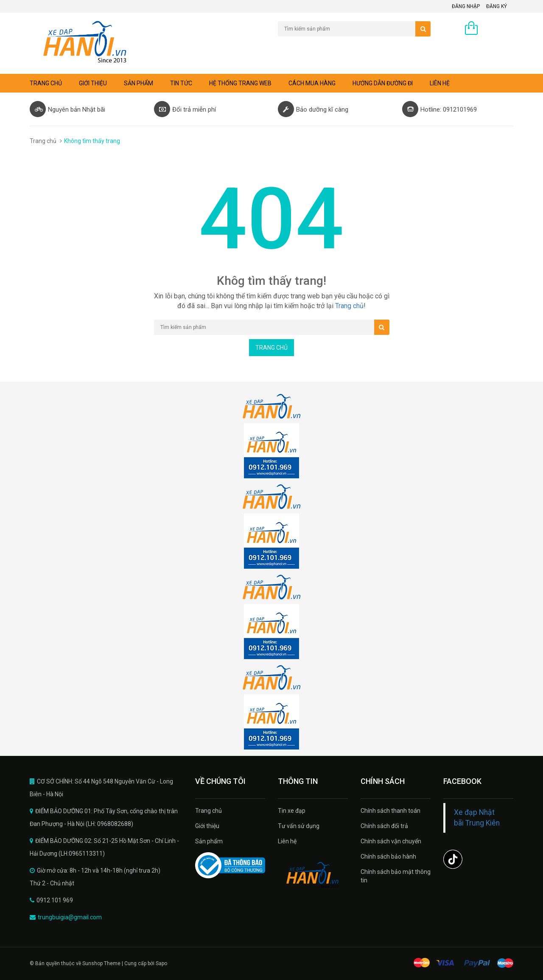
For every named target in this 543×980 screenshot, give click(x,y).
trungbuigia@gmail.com (70, 917)
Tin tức (181, 83)
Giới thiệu (93, 83)
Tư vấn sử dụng (299, 826)
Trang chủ (209, 811)
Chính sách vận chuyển (391, 841)
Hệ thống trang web (240, 83)
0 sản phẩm (498, 29)
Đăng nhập (466, 6)
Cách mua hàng (312, 83)
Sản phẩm (209, 841)
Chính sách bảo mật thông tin (396, 876)
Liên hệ (440, 83)
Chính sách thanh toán (390, 811)
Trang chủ (46, 83)
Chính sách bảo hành (388, 856)
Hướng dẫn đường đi (383, 83)
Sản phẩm (139, 83)
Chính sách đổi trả (384, 826)
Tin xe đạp (292, 811)
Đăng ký (497, 6)
